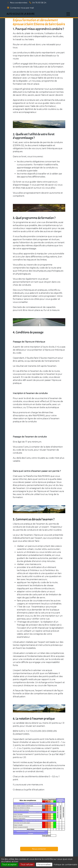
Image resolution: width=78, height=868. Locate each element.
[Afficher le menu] (68, 14)
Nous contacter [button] (39, 849)
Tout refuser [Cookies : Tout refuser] (27, 865)
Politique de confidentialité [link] (65, 865)
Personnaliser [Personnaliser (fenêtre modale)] (44, 865)
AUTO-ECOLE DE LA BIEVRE (21, 14)
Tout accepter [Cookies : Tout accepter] (9, 865)
